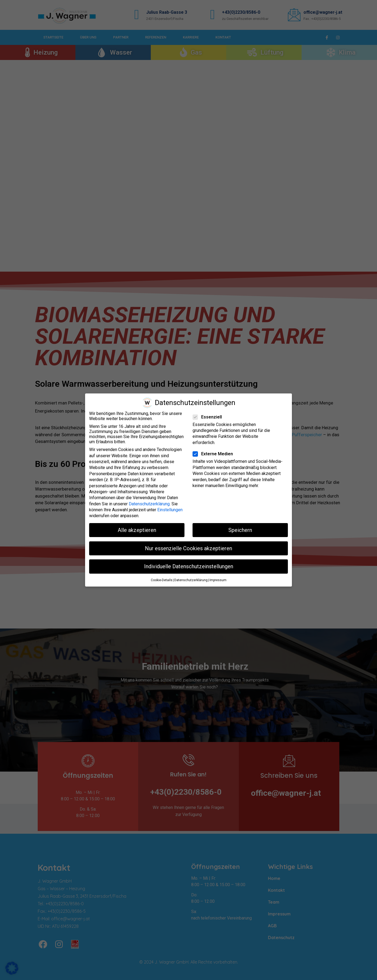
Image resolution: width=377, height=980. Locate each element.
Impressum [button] (218, 580)
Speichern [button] (240, 530)
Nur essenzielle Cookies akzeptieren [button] (188, 548)
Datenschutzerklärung (149, 504)
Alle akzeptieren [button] (137, 530)
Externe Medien (214, 454)
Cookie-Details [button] (162, 580)
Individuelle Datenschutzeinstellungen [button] (189, 566)
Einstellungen (170, 510)
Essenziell (209, 417)
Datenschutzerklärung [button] (191, 580)
